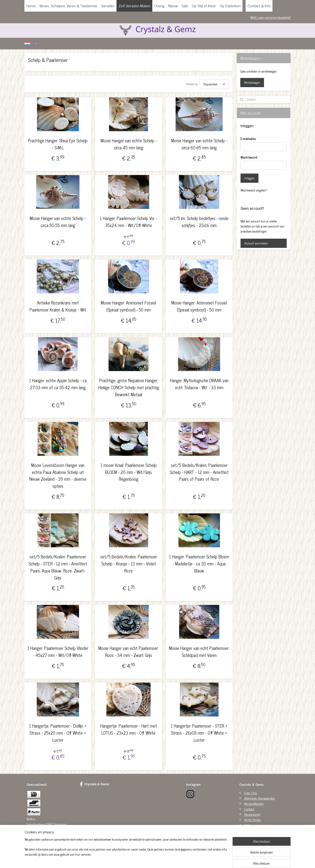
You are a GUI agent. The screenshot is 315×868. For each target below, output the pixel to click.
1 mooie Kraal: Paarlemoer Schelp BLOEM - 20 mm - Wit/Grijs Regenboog (129, 472)
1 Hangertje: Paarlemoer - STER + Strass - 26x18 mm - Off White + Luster (199, 733)
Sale (185, 6)
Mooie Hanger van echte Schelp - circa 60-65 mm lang (199, 144)
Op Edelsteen (230, 6)
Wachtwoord (249, 157)
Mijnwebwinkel (200, 859)
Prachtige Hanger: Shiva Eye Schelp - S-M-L (58, 144)
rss (154, 859)
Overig (159, 6)
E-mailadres (248, 139)
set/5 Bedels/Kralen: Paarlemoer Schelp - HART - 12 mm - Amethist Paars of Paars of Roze (199, 472)
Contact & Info (259, 6)
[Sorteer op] (214, 84)
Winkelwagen (252, 82)
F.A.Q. (248, 825)
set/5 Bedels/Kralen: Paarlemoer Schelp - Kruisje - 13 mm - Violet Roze (129, 563)
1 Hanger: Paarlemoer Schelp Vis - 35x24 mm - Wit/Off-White (128, 222)
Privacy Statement (256, 830)
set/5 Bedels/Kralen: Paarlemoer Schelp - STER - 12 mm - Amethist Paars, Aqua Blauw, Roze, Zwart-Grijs (58, 567)
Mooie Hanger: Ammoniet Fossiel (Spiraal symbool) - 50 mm (128, 306)
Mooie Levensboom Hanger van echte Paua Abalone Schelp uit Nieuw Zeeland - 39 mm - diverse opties (58, 476)
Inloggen (249, 178)
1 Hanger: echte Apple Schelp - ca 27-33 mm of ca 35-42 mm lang (58, 384)
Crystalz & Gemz (95, 784)
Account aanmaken (256, 243)
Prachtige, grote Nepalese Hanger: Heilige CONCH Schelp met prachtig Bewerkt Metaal (129, 387)
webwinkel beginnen (168, 859)
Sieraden (108, 6)
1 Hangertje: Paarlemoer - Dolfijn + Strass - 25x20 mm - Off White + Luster (58, 733)
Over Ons (251, 793)
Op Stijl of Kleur (204, 6)
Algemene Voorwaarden (260, 798)
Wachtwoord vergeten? (254, 190)
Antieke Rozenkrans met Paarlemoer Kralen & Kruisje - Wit (58, 306)
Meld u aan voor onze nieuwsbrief (271, 17)
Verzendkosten (254, 803)
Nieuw (173, 6)
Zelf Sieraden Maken (134, 6)
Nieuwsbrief (252, 814)
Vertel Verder (253, 819)
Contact (249, 809)
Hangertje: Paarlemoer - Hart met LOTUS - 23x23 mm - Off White (129, 729)
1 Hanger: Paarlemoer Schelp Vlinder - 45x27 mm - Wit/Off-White (58, 652)
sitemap (147, 859)
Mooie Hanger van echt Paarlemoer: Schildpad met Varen (199, 652)
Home (31, 6)
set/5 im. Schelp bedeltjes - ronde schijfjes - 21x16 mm (199, 222)
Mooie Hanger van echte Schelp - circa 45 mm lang (129, 144)
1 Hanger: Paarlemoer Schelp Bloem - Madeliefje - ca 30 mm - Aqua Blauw (199, 563)
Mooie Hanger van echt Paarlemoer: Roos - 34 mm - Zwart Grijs (128, 652)
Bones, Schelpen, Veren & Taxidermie (68, 6)
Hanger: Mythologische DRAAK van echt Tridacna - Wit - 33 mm (199, 384)
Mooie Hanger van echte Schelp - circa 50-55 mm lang (58, 222)
